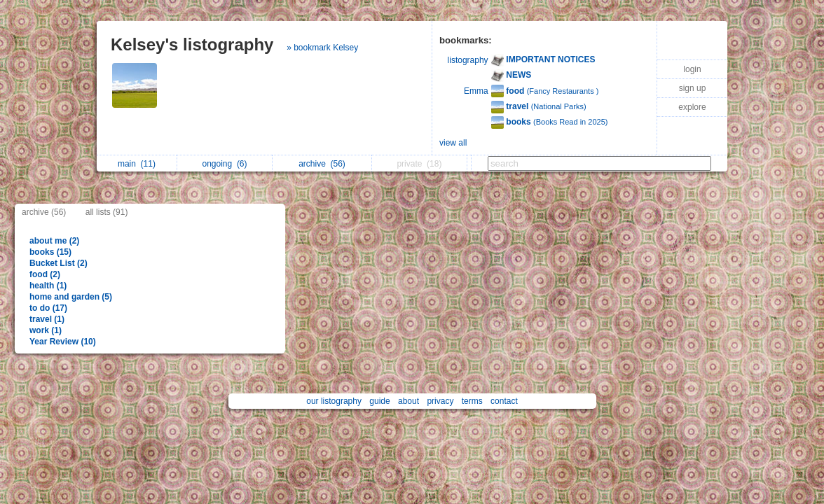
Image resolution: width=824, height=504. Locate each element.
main (137, 164)
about (408, 401)
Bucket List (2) (59, 263)
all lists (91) (107, 212)
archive (322, 164)
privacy (440, 401)
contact (504, 401)
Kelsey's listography (192, 44)
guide (379, 401)
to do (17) (48, 308)
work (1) (46, 330)
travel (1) (47, 319)
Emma (476, 91)
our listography (334, 401)
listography (468, 60)
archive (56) (44, 212)
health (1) (48, 286)
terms (472, 401)
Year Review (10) (63, 342)
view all (453, 143)
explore (692, 107)
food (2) (45, 274)
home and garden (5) (71, 297)
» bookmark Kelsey (322, 48)
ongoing (224, 164)
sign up (693, 88)
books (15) (50, 252)
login (692, 69)
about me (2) (54, 241)
